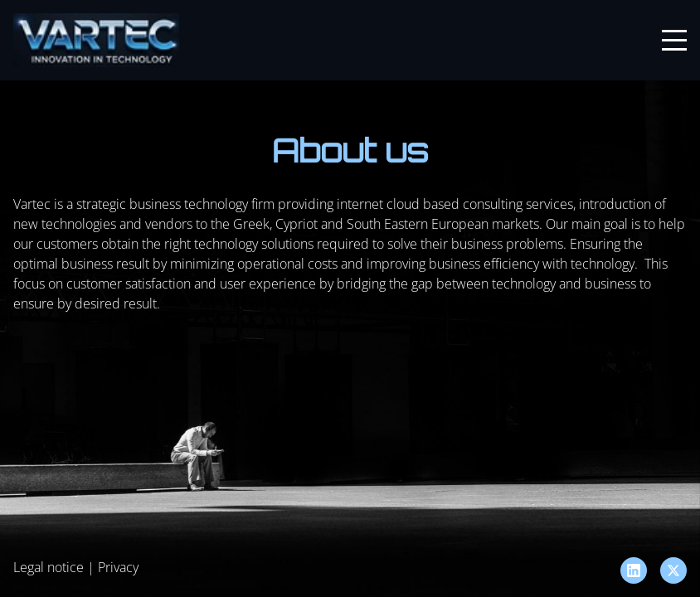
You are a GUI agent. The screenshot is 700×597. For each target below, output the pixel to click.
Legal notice (49, 567)
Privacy (118, 567)
